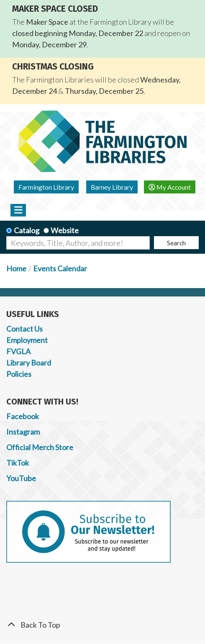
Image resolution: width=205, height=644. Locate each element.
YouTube (21, 478)
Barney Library (112, 187)
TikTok (18, 463)
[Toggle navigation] (18, 210)
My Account (170, 187)
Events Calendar (60, 268)
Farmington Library (46, 187)
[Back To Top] (102, 625)
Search (176, 243)
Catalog (27, 230)
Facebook (23, 416)
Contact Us (24, 329)
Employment (27, 340)
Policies (19, 374)
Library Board (29, 363)
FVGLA (18, 351)
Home (16, 268)
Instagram (23, 432)
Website (65, 230)
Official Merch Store (40, 447)
